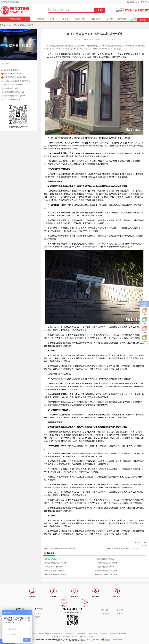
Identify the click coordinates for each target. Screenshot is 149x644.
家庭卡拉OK (125, 634)
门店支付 (38, 614)
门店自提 (104, 610)
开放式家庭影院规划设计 (14, 85)
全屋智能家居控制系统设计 (56, 575)
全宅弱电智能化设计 (12, 70)
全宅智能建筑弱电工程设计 (107, 563)
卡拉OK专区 (95, 19)
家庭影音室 (114, 634)
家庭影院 (104, 634)
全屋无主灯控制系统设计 (14, 74)
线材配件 (122, 19)
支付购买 (74, 637)
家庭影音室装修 (44, 634)
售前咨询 (144, 262)
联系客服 (120, 614)
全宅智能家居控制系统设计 (107, 575)
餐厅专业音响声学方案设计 (15, 96)
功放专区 (66, 19)
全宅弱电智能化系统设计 (55, 571)
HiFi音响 (110, 19)
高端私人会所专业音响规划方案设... (18, 81)
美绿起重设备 (82, 634)
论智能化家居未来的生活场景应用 (63, 549)
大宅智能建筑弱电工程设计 (15, 92)
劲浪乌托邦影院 (57, 634)
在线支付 (38, 617)
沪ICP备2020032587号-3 (94, 640)
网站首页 (41, 19)
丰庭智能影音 (70, 634)
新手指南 (66, 637)
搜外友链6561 (94, 634)
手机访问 (143, 20)
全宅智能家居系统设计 (54, 567)
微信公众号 (133, 2)
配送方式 (83, 637)
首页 (14, 25)
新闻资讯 (21, 25)
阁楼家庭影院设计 (11, 88)
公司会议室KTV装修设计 (14, 99)
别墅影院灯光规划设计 (105, 567)
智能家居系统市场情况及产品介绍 (126, 549)
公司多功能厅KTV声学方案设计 (16, 77)
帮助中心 (146, 2)
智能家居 (30, 25)
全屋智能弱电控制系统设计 (107, 571)
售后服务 (92, 637)
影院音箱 (54, 19)
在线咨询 (144, 254)
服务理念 (120, 610)
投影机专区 (80, 19)
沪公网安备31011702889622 (113, 640)
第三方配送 (105, 614)
